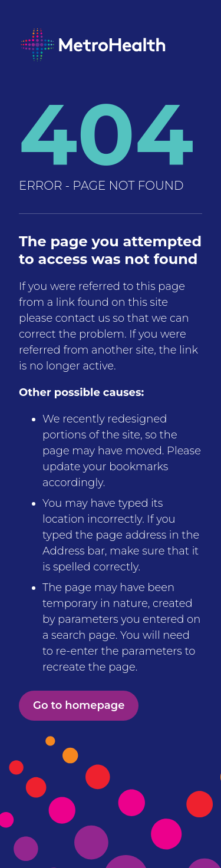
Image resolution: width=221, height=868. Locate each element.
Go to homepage (79, 705)
